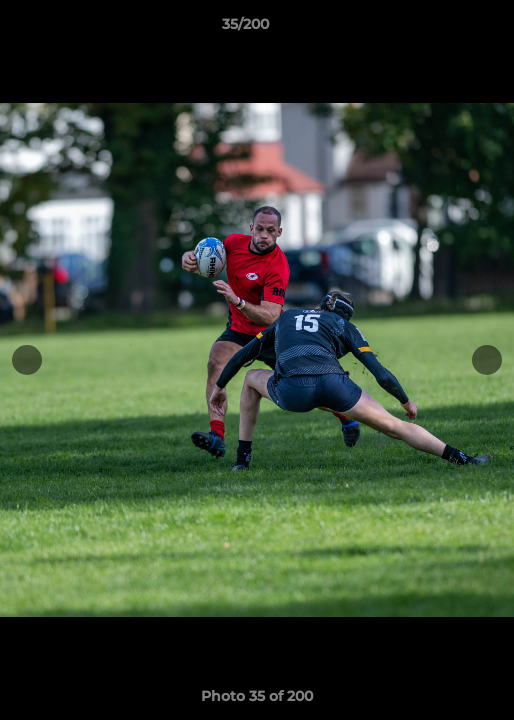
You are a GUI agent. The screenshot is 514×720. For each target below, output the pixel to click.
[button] (442, 29)
